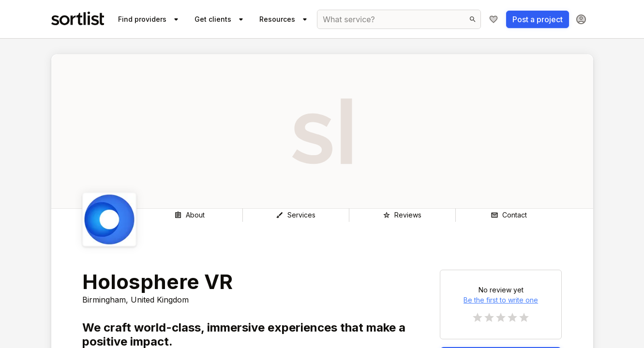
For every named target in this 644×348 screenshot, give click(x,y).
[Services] (296, 215)
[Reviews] (402, 215)
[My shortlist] (494, 19)
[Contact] (509, 215)
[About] (189, 215)
